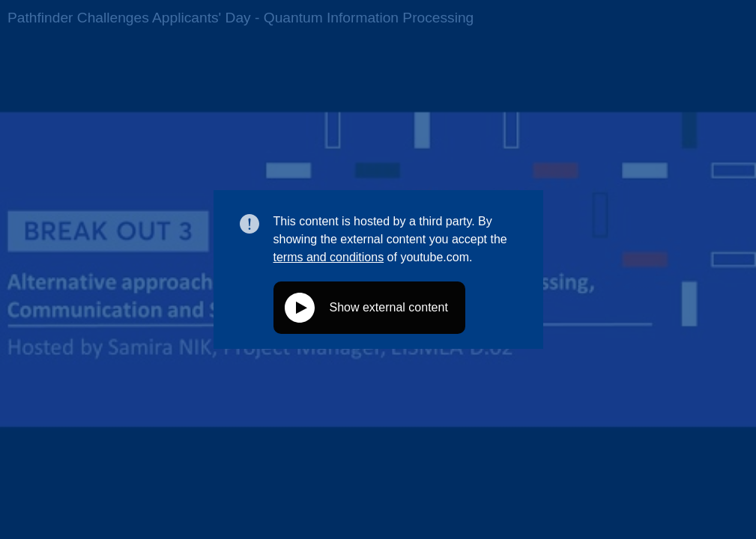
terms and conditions (329, 257)
